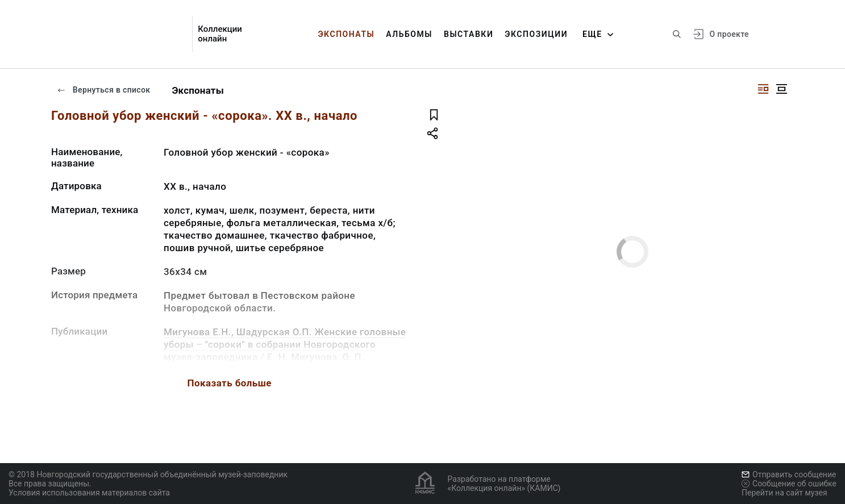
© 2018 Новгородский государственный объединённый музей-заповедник (148, 474)
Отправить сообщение (789, 474)
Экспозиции (536, 34)
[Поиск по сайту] (677, 34)
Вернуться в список (103, 90)
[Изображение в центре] (781, 89)
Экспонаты (346, 34)
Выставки (469, 34)
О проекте (729, 34)
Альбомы (409, 34)
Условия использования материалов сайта (89, 493)
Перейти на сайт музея (784, 493)
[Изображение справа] (763, 89)
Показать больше (230, 383)
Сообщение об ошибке (789, 484)
